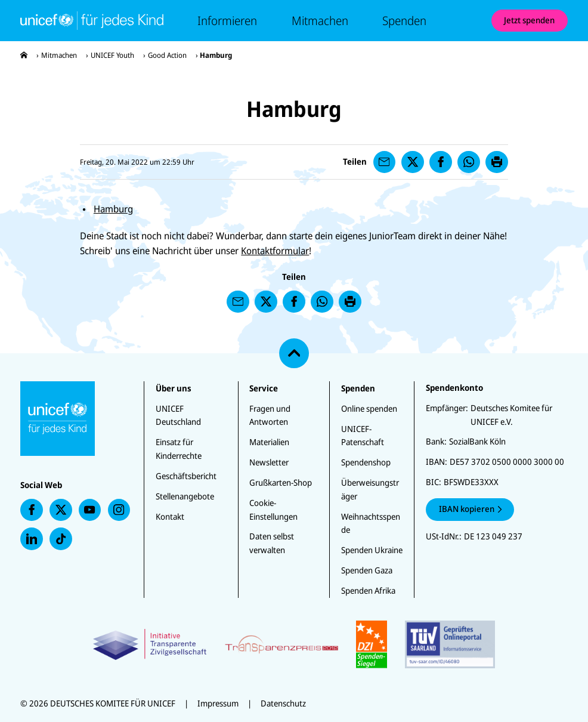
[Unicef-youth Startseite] (92, 20)
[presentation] (24, 55)
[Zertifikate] (294, 644)
